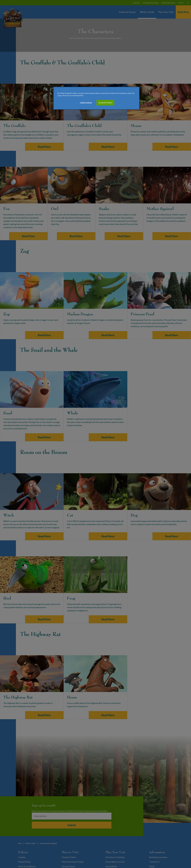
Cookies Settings (86, 103)
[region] (96, 98)
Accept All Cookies (105, 103)
